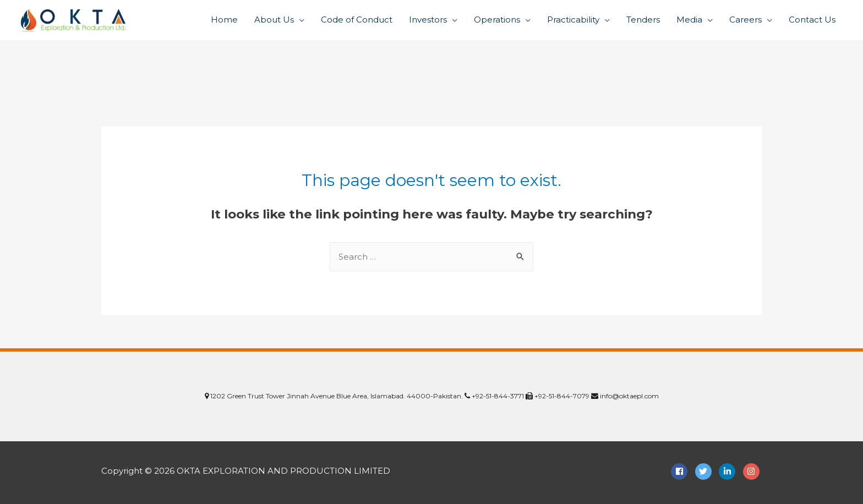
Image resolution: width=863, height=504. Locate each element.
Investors (428, 20)
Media (689, 20)
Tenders (643, 20)
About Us (274, 20)
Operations (497, 20)
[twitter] (706, 472)
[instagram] (753, 472)
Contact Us (812, 20)
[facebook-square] (682, 472)
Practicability (573, 20)
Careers (745, 20)
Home (224, 20)
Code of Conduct (357, 20)
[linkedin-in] (730, 472)
